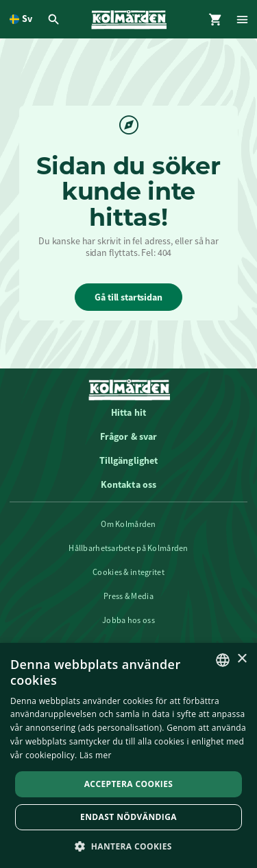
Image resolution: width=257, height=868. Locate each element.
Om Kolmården (128, 524)
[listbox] (223, 660)
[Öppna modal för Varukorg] (216, 19)
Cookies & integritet (128, 572)
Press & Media (128, 596)
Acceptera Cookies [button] (129, 784)
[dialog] (128, 755)
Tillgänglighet (129, 460)
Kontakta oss (129, 484)
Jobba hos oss (128, 620)
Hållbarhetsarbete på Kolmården (128, 548)
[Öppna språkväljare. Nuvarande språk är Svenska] (21, 19)
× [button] (242, 659)
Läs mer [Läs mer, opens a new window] (96, 755)
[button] (128, 846)
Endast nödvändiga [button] (128, 817)
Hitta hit (128, 412)
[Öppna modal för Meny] (243, 19)
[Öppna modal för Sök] (56, 19)
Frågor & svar (129, 436)
